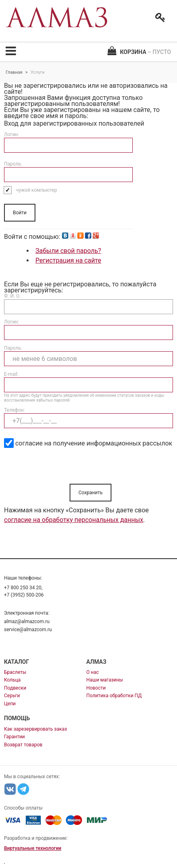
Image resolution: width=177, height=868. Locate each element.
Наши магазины (105, 680)
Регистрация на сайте (68, 260)
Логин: (11, 135)
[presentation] (65, 468)
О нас (93, 672)
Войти (20, 213)
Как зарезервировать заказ (35, 729)
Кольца (12, 680)
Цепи (10, 704)
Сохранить (91, 493)
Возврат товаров (23, 745)
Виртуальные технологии (33, 848)
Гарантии (14, 737)
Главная (14, 72)
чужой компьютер (37, 190)
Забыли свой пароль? (68, 251)
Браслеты (15, 672)
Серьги (12, 696)
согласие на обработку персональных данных (74, 520)
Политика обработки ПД (114, 696)
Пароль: (13, 164)
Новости (96, 688)
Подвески (15, 688)
